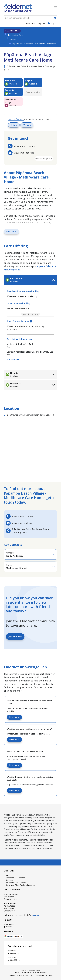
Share (27, 125)
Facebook (9, 924)
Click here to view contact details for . (22, 915)
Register (41, 23)
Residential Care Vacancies (16, 883)
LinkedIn (8, 927)
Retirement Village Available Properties (20, 885)
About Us (30, 23)
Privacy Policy (43, 972)
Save (14, 125)
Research (9, 880)
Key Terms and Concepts (15, 878)
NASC (8, 875)
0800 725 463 (14, 953)
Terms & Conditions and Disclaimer (25, 972)
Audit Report (13, 360)
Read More (11, 232)
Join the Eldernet (16, 119)
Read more (14, 717)
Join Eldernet (15, 637)
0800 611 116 (14, 960)
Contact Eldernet (12, 890)
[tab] (30, 280)
